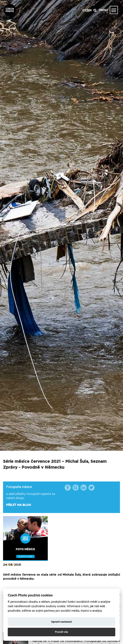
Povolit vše (61, 632)
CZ (84, 10)
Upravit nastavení (62, 622)
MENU (104, 10)
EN (89, 10)
